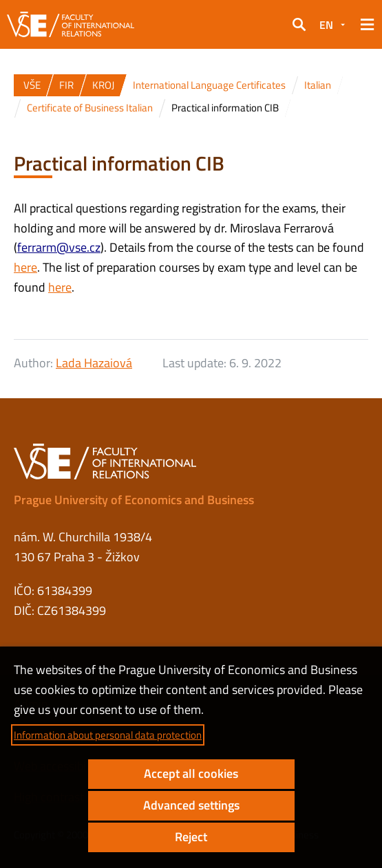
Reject (191, 837)
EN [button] (326, 25)
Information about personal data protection (108, 735)
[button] (299, 25)
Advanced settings (191, 805)
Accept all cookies (191, 773)
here (25, 267)
